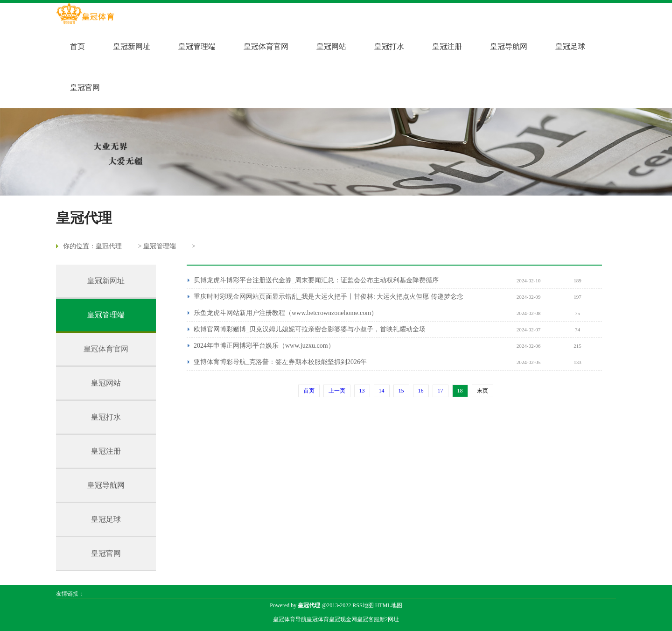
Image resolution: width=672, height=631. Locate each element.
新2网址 (389, 619)
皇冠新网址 (132, 46)
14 (382, 391)
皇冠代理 (109, 246)
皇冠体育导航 (290, 619)
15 (401, 391)
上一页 (337, 391)
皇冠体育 (318, 619)
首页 (77, 46)
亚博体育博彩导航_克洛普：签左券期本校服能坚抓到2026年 (280, 362)
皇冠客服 (368, 619)
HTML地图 (389, 605)
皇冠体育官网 (266, 46)
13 (362, 391)
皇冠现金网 (343, 619)
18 (460, 391)
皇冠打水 (389, 46)
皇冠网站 (331, 46)
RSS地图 (363, 605)
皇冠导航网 (509, 46)
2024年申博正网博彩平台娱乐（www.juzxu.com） (264, 346)
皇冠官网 (85, 88)
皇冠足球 (570, 46)
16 (421, 391)
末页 (483, 391)
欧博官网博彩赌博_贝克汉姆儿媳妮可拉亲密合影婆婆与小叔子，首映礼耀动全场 (310, 329)
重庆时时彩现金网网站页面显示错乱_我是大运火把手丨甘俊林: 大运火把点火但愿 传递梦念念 (329, 297)
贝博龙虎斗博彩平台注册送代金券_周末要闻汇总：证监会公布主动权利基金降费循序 (316, 280)
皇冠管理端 (197, 46)
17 (441, 391)
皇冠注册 (447, 46)
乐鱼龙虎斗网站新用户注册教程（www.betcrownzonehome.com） (286, 313)
